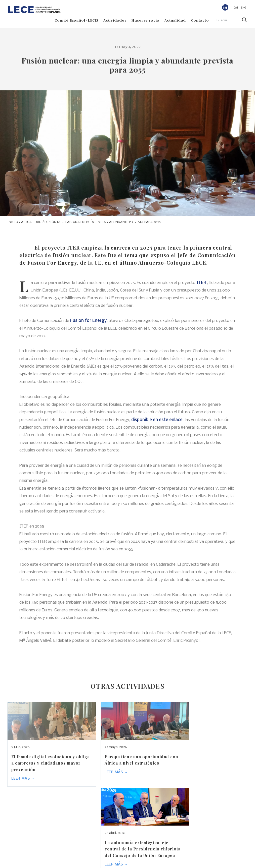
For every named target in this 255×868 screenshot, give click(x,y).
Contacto (200, 20)
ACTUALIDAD (31, 222)
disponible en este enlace (157, 420)
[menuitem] (236, 8)
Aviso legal (149, 863)
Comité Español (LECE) (76, 20)
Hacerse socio (145, 20)
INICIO (13, 222)
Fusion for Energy (88, 321)
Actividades (115, 20)
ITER (201, 283)
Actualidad (175, 20)
